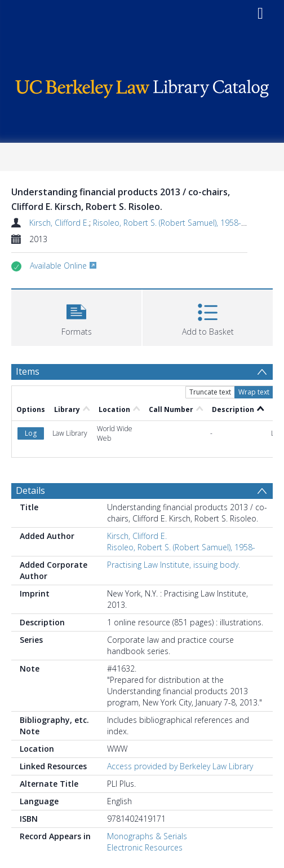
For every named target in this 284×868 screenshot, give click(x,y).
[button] (76, 316)
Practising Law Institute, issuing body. (174, 565)
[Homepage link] (142, 86)
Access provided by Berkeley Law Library (180, 766)
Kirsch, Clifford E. (59, 223)
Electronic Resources (145, 847)
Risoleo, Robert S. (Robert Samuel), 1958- (167, 223)
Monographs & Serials (147, 836)
